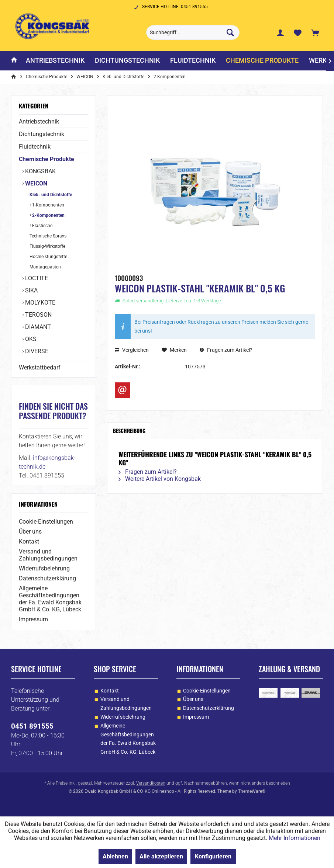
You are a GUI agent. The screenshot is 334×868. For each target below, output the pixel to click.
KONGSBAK (40, 171)
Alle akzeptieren (161, 856)
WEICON (35, 183)
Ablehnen (115, 856)
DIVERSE (36, 351)
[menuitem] (315, 32)
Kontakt (29, 541)
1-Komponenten (48, 205)
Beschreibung (129, 430)
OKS (30, 339)
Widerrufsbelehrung (44, 568)
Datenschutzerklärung (47, 578)
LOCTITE (36, 278)
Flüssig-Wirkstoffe (47, 246)
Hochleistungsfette (48, 257)
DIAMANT (37, 327)
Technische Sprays (47, 236)
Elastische (42, 226)
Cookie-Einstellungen (46, 522)
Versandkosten (151, 783)
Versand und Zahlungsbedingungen (48, 555)
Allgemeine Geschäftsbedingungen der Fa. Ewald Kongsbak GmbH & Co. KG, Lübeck (50, 599)
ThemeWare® (252, 791)
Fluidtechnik (35, 147)
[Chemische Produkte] (262, 61)
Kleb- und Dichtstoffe (50, 195)
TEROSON (38, 315)
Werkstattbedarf (40, 367)
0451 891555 (32, 726)
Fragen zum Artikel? (226, 350)
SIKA (31, 290)
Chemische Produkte (47, 159)
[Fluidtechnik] (193, 61)
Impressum (33, 619)
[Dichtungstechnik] (127, 61)
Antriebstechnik (39, 121)
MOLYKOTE (39, 303)
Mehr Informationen (295, 838)
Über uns (30, 532)
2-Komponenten (48, 215)
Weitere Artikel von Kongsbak (160, 479)
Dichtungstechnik (42, 134)
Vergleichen (132, 350)
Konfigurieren (213, 856)
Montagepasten (45, 267)
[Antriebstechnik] (55, 61)
